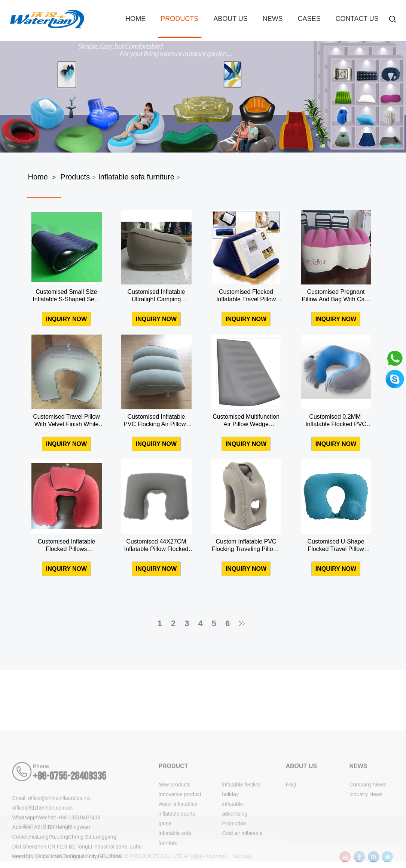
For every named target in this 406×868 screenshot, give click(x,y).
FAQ (291, 827)
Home (135, 19)
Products (179, 19)
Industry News (366, 837)
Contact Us (357, 19)
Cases (309, 19)
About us (231, 19)
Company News (368, 827)
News (273, 19)
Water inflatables (178, 847)
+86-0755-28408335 (70, 819)
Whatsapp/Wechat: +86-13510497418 (57, 860)
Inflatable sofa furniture (136, 177)
